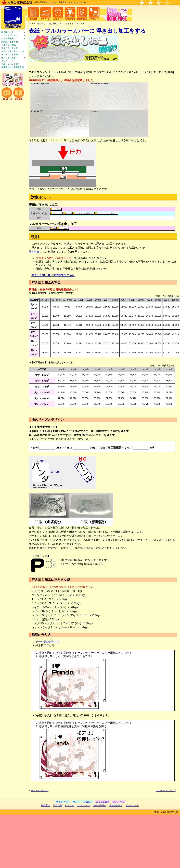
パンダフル (57, 209)
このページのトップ (166, 790)
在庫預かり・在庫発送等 (12, 67)
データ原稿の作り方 (48, 642)
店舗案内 (88, 802)
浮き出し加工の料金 (46, 283)
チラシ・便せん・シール (12, 51)
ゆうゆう (69, 213)
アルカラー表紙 (8, 45)
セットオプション (9, 35)
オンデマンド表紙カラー (85, 213)
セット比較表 (7, 39)
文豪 (54, 228)
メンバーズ (118, 802)
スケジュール (83, 805)
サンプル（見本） (9, 58)
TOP (31, 24)
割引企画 (58, 805)
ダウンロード (132, 805)
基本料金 (34, 252)
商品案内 (41, 24)
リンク (76, 802)
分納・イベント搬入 (10, 64)
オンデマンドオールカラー (107, 213)
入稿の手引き (100, 805)
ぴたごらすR (57, 213)
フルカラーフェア (9, 48)
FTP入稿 (69, 805)
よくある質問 (103, 802)
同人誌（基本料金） (10, 42)
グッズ (4, 61)
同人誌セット (7, 32)
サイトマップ (63, 802)
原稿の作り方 (116, 805)
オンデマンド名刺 (9, 55)
